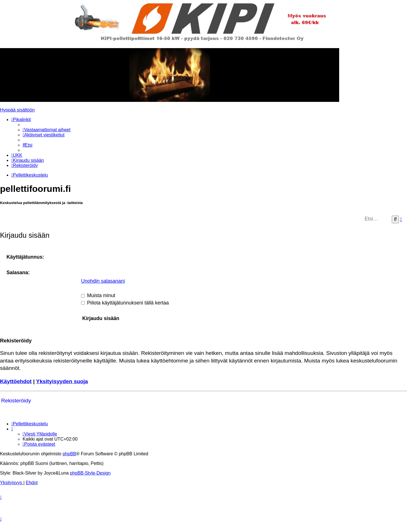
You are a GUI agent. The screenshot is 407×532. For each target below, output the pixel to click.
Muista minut (98, 295)
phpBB (69, 454)
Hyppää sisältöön (17, 110)
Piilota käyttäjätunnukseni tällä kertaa (125, 303)
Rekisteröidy (16, 401)
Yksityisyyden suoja (62, 381)
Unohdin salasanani (103, 281)
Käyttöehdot (16, 381)
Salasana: (18, 273)
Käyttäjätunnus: (25, 257)
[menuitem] (46, 130)
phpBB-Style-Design (90, 473)
